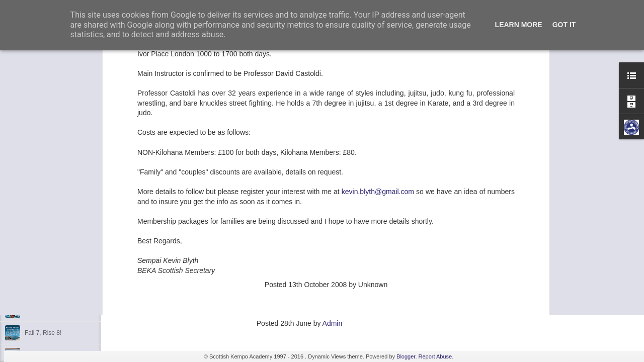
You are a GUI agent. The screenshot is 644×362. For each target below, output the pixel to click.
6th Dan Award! (45, 174)
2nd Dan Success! (49, 152)
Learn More (519, 25)
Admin (333, 323)
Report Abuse (435, 356)
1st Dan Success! (48, 197)
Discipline (37, 265)
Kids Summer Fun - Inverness (65, 288)
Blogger (406, 356)
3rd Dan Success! (49, 220)
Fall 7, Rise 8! (43, 333)
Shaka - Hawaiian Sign (55, 310)
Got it (564, 25)
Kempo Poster (44, 242)
